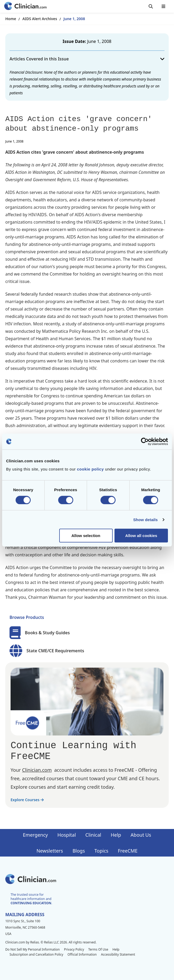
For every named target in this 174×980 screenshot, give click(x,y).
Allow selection (86, 536)
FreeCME (128, 851)
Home (11, 19)
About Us (141, 835)
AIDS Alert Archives (40, 19)
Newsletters (50, 851)
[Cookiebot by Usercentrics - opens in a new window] (145, 441)
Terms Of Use (98, 949)
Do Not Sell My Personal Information (33, 949)
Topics (101, 851)
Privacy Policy (74, 949)
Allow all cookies (141, 536)
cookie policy (90, 469)
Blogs (79, 851)
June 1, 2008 (74, 19)
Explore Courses (27, 800)
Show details (146, 519)
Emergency (35, 835)
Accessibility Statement (118, 954)
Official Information (82, 954)
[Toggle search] (151, 6)
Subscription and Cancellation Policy (36, 954)
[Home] (25, 6)
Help (116, 835)
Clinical (93, 835)
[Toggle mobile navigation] (163, 6)
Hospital (67, 835)
